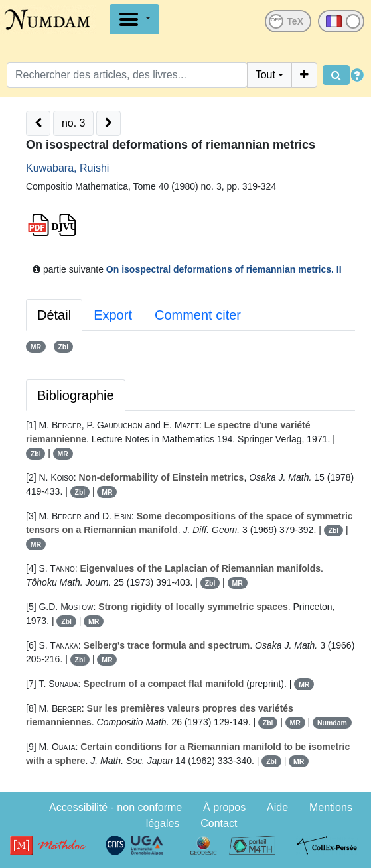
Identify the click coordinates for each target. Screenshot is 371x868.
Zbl (63, 347)
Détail (54, 315)
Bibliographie (76, 395)
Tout (265, 75)
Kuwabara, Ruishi (67, 168)
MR (36, 347)
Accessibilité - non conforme (115, 807)
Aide (277, 807)
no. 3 (74, 123)
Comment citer (198, 315)
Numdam (332, 723)
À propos (224, 807)
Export (113, 315)
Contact (219, 823)
